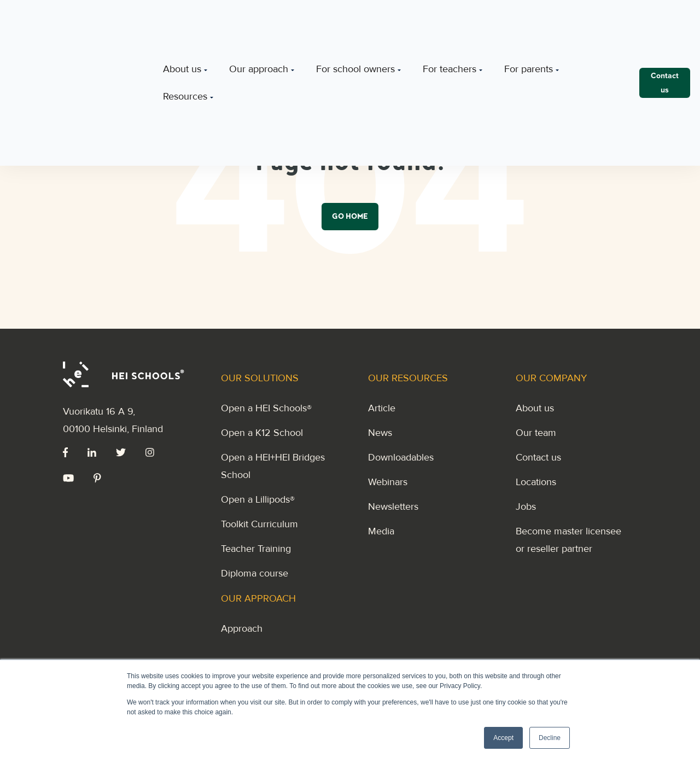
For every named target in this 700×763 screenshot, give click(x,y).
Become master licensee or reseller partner (568, 540)
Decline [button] (550, 738)
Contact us (538, 457)
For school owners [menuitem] (355, 23)
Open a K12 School (262, 433)
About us (535, 408)
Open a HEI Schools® (266, 408)
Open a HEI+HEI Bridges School (273, 466)
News (380, 433)
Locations (536, 482)
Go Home (350, 217)
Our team (536, 433)
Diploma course (255, 573)
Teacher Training (256, 549)
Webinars (388, 482)
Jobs (526, 506)
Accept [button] (503, 738)
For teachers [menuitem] (450, 23)
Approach (242, 628)
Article (382, 408)
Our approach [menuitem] (259, 23)
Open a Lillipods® (258, 499)
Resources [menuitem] (185, 50)
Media (381, 531)
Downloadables (401, 457)
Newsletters (393, 506)
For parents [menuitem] (529, 23)
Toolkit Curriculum (259, 524)
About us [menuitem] (182, 23)
